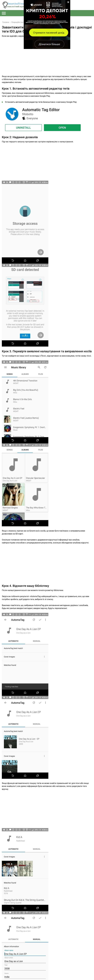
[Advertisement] (47, 58)
